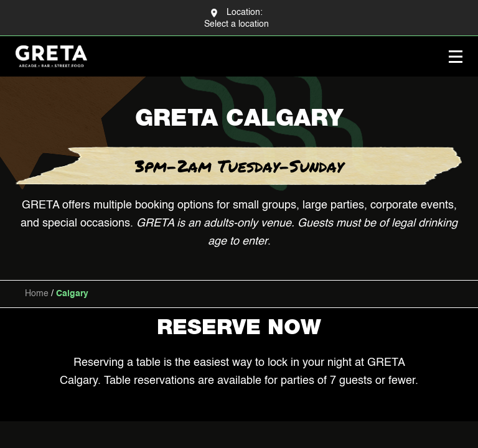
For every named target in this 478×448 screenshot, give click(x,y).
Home (37, 294)
